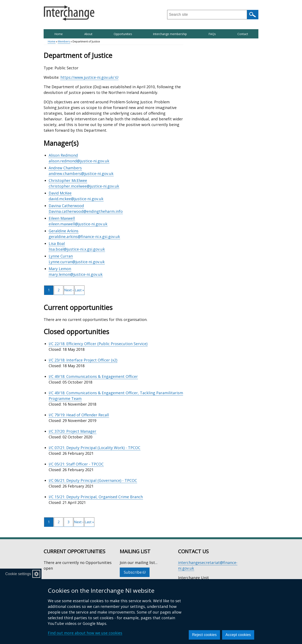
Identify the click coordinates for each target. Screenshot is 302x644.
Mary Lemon (60, 269)
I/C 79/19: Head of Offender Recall (79, 415)
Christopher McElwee (68, 180)
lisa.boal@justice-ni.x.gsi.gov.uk (77, 249)
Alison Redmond (63, 155)
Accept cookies (238, 635)
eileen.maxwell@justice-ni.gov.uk (78, 224)
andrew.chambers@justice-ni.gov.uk (81, 173)
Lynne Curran (61, 256)
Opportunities (123, 34)
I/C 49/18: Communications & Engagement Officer (93, 376)
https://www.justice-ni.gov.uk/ (89, 77)
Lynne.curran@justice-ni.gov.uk (77, 262)
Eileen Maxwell (62, 218)
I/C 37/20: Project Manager (72, 431)
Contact (243, 34)
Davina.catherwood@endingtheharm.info (86, 211)
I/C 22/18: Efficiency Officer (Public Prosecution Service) (98, 344)
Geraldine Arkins (64, 231)
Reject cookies (204, 635)
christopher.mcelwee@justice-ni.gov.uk (84, 186)
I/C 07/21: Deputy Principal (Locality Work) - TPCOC (94, 448)
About (88, 34)
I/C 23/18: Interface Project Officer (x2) (83, 360)
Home (59, 34)
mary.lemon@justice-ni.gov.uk (76, 274)
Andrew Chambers (65, 168)
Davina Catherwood (66, 206)
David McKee (60, 193)
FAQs (212, 34)
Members (64, 41)
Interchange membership (170, 34)
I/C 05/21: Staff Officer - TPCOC (76, 464)
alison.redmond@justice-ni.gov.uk (79, 161)
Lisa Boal (57, 243)
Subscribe (137, 573)
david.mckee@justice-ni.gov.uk (76, 199)
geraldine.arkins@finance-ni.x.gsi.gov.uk (84, 237)
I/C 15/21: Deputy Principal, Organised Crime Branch (96, 497)
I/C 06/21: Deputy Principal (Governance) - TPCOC (93, 480)
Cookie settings (18, 574)
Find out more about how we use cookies (85, 633)
